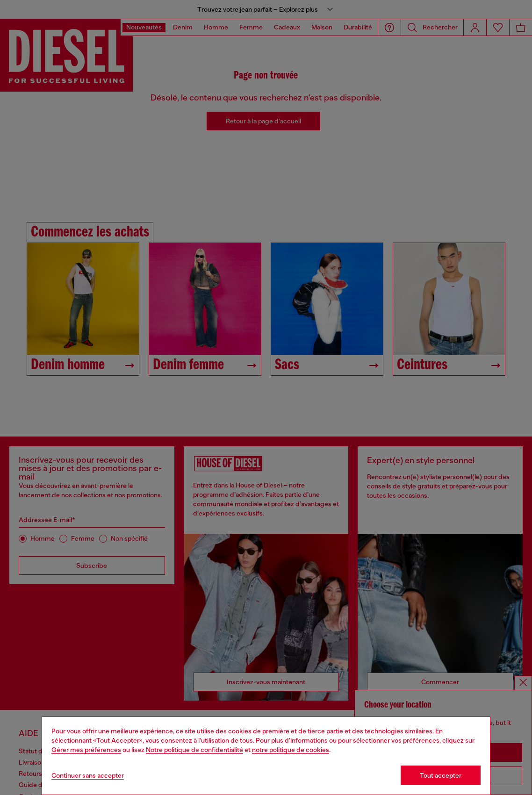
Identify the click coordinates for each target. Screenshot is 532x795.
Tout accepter (441, 775)
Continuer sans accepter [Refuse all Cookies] (88, 775)
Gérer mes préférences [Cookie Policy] (86, 750)
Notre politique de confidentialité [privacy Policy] (194, 750)
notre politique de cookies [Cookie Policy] (291, 750)
